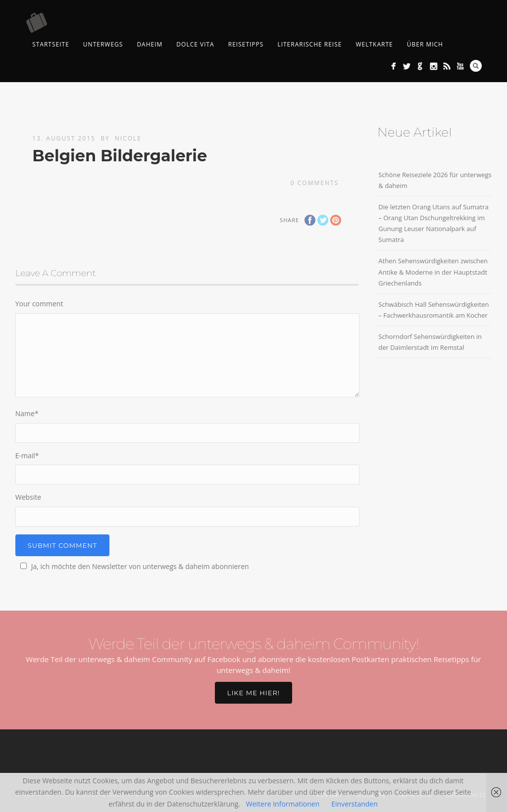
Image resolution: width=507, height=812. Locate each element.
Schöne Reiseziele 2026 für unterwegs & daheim (435, 180)
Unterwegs (103, 44)
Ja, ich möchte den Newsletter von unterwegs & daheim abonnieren (133, 566)
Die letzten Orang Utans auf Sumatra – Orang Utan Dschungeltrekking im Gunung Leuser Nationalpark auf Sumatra (433, 223)
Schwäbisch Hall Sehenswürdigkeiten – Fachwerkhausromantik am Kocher (433, 310)
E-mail (27, 455)
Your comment (39, 304)
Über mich (425, 44)
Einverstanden (355, 804)
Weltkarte (374, 44)
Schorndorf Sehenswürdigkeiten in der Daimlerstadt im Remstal (430, 342)
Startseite (51, 44)
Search (476, 66)
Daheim (150, 44)
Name (27, 413)
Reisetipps (246, 44)
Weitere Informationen (283, 804)
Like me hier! (253, 693)
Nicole (128, 138)
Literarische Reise (309, 44)
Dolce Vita (195, 44)
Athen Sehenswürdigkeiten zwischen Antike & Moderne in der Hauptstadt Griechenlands (433, 272)
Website (28, 497)
